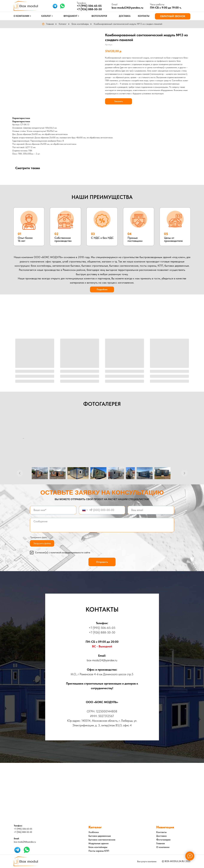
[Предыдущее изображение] (20, 473)
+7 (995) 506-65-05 (102, 628)
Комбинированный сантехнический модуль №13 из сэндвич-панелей (128, 24)
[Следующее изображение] (184, 473)
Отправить (102, 562)
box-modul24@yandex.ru (127, 8)
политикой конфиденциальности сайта (70, 552)
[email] (151, 510)
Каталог (63, 24)
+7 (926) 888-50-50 (89, 9)
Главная (48, 24)
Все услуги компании (147, 861)
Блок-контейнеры (80, 24)
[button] (173, 16)
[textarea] (102, 525)
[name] (53, 510)
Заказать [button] (119, 101)
